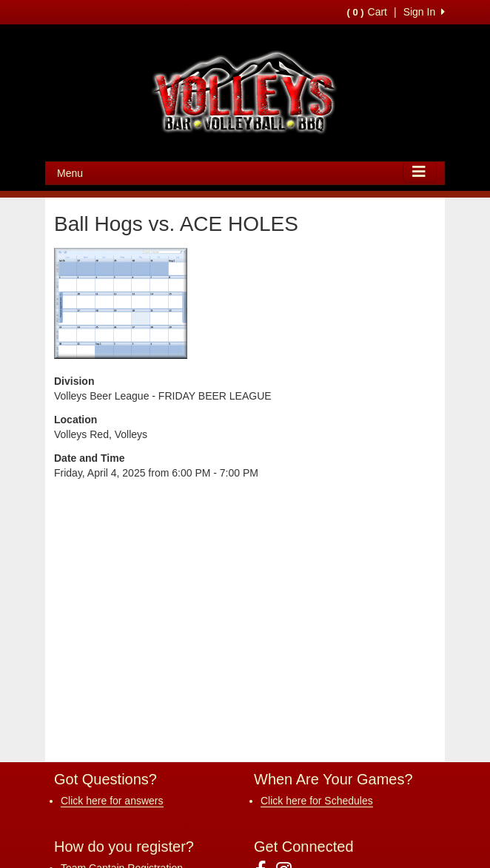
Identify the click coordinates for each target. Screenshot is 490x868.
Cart (367, 12)
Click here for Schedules (317, 801)
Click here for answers (112, 801)
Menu (70, 173)
